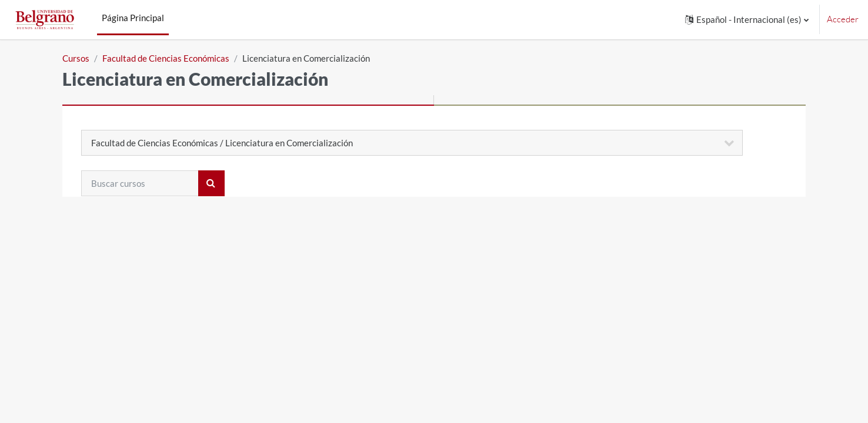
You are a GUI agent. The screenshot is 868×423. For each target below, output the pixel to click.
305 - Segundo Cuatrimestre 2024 (182, 294)
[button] (747, 20)
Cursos (76, 58)
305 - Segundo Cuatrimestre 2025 (182, 274)
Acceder (843, 19)
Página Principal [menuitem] (133, 18)
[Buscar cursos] (140, 183)
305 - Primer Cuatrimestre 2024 (177, 313)
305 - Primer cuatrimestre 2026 (176, 236)
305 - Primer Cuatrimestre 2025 (177, 255)
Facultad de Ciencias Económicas (166, 58)
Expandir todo (760, 217)
